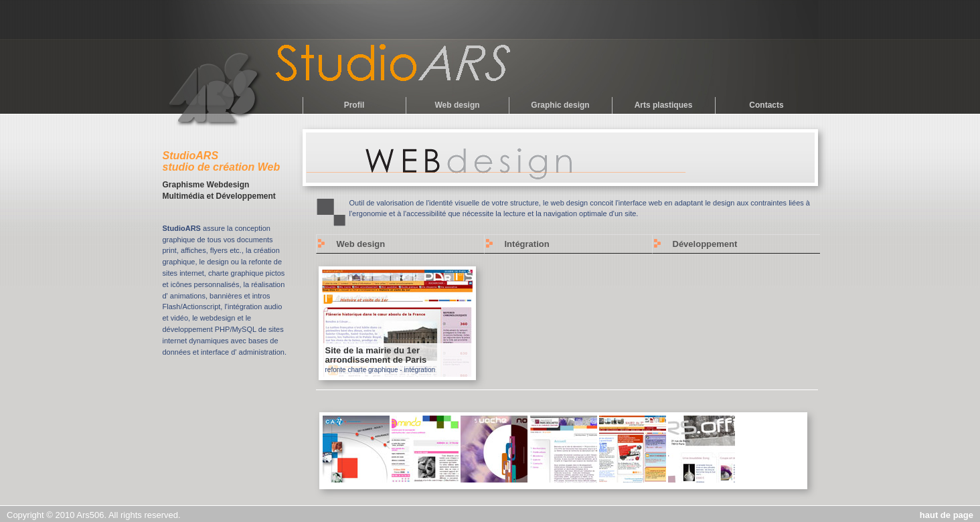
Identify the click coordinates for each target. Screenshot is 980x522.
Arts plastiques (664, 105)
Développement (705, 244)
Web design (457, 105)
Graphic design (560, 105)
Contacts (766, 105)
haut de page (947, 515)
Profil (354, 105)
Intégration (527, 244)
